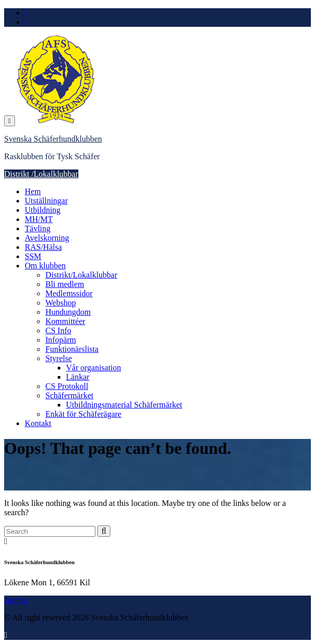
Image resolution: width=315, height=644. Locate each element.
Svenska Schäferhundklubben (53, 139)
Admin (15, 600)
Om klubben (45, 266)
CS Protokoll (67, 386)
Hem (33, 191)
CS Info (58, 331)
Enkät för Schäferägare (83, 414)
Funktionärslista (72, 349)
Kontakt (38, 423)
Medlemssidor (69, 293)
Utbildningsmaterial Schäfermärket (124, 405)
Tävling (38, 228)
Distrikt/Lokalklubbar (81, 275)
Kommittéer (65, 321)
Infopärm (61, 340)
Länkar (78, 377)
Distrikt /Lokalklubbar (41, 174)
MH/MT (39, 219)
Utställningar (46, 201)
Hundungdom (68, 312)
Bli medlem (65, 284)
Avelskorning (47, 238)
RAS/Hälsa (43, 247)
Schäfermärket (69, 395)
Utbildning (43, 210)
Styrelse (59, 358)
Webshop (61, 303)
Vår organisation (94, 368)
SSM (33, 256)
